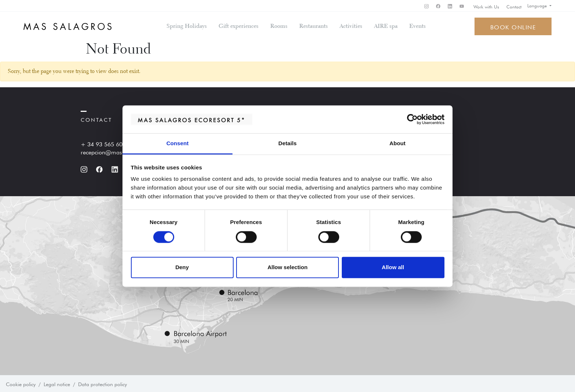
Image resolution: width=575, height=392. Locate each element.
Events (417, 26)
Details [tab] (287, 144)
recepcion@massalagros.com (119, 151)
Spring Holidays (187, 26)
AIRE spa (386, 26)
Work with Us (486, 6)
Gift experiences (239, 26)
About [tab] (398, 144)
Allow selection (287, 268)
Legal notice (57, 384)
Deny (182, 268)
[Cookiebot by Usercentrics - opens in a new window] (412, 119)
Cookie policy (21, 384)
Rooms (279, 26)
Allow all (393, 268)
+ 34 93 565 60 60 (106, 143)
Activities (351, 26)
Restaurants (314, 26)
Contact (514, 6)
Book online (513, 26)
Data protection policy (102, 384)
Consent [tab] (178, 144)
